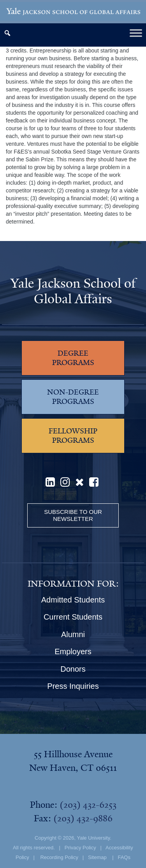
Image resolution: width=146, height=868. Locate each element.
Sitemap (97, 857)
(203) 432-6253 (88, 805)
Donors (73, 669)
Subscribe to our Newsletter (73, 515)
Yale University (93, 838)
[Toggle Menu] (136, 33)
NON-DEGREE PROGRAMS (73, 397)
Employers (73, 651)
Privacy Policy (80, 848)
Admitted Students (73, 600)
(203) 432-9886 (83, 818)
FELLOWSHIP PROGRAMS (73, 436)
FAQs (124, 857)
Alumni (73, 634)
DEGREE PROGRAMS (73, 358)
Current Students (73, 617)
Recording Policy (59, 857)
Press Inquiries (73, 686)
